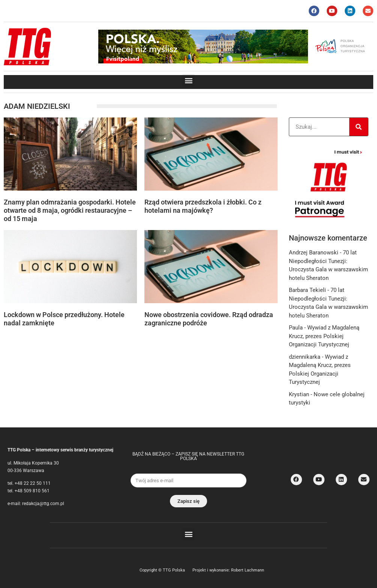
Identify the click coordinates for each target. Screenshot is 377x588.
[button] (188, 80)
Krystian (299, 394)
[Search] (359, 127)
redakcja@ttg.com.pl (43, 504)
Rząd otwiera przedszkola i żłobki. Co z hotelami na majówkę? (203, 206)
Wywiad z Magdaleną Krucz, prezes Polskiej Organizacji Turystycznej (324, 336)
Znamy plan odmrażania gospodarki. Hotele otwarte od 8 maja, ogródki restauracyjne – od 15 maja (70, 210)
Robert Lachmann (248, 570)
